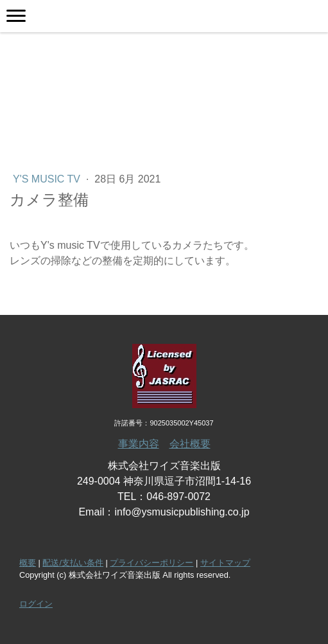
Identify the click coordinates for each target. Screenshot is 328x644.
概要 (28, 563)
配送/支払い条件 (73, 563)
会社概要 (190, 444)
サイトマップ (225, 563)
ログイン (36, 604)
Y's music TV (48, 179)
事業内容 (139, 444)
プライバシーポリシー (151, 563)
